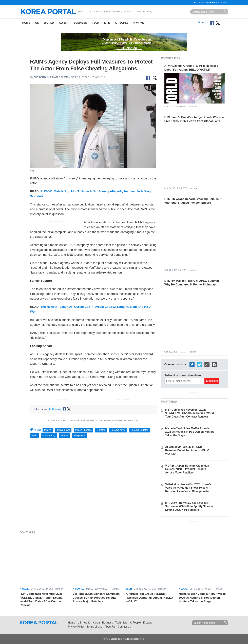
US (37, 23)
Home (26, 23)
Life (107, 23)
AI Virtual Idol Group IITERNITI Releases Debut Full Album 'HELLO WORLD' (187, 450)
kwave (48, 430)
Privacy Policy (76, 627)
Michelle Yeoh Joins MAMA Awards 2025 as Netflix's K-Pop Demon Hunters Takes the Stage (190, 432)
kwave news (63, 430)
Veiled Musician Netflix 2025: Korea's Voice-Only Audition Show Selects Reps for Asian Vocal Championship (188, 488)
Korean (223, 3)
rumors (64, 435)
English (210, 3)
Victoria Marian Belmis (51, 77)
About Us (110, 627)
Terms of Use (94, 627)
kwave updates (83, 430)
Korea (64, 23)
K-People (122, 23)
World (49, 23)
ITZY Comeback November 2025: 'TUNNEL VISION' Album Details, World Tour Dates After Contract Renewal (190, 413)
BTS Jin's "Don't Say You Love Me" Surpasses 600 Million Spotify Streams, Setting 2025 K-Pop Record (190, 506)
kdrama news (118, 430)
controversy (49, 435)
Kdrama (101, 430)
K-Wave (139, 23)
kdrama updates (140, 430)
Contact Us (124, 627)
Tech (96, 23)
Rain (35, 435)
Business (80, 23)
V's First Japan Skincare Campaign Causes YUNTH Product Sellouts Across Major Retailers (187, 469)
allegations (79, 435)
